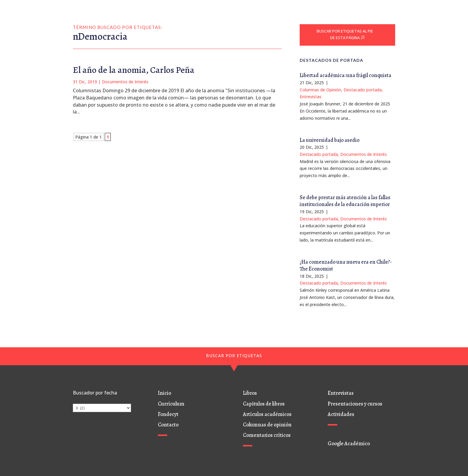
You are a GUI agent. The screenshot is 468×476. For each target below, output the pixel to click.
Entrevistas (311, 97)
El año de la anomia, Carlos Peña (134, 70)
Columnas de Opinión (320, 90)
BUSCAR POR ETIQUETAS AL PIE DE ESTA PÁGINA (345, 34)
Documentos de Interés (125, 82)
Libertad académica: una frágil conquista (345, 75)
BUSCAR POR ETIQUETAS (234, 356)
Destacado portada (363, 90)
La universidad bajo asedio (330, 140)
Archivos (81, 400)
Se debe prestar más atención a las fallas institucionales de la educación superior (345, 201)
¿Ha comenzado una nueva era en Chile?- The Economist (346, 265)
